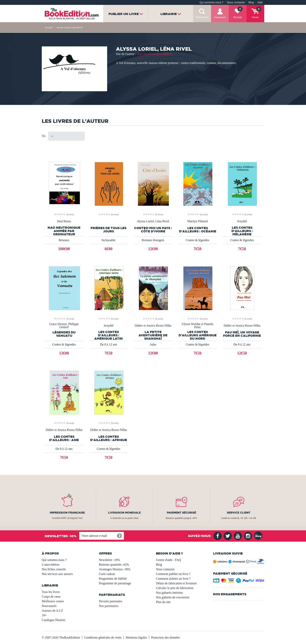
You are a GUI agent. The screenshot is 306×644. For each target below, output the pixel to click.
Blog (251, 2)
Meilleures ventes (53, 601)
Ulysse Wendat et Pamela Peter (197, 326)
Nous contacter (236, 2)
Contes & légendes (198, 240)
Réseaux (64, 240)
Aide (260, 2)
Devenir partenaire (111, 601)
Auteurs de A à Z (52, 611)
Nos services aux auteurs (57, 574)
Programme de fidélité (113, 579)
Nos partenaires (109, 606)
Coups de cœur (51, 597)
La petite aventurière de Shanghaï (153, 335)
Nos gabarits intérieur (169, 593)
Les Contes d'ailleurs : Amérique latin (109, 335)
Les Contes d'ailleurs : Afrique (109, 438)
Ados (153, 344)
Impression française (67, 513)
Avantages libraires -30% (115, 569)
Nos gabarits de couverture (173, 597)
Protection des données (165, 637)
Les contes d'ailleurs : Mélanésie (242, 231)
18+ (44, 615)
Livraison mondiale (124, 513)
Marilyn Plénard (197, 221)
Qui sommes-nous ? (211, 2)
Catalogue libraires (54, 620)
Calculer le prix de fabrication (175, 588)
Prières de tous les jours (109, 230)
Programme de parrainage (115, 583)
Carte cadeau (107, 574)
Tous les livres (51, 592)
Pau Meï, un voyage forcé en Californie (242, 334)
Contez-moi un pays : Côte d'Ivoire (153, 230)
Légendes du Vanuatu (64, 334)
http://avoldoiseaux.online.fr (155, 54)
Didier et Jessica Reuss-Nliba (153, 326)
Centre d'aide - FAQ (168, 560)
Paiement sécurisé (181, 513)
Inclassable (108, 240)
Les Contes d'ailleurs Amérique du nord (198, 335)
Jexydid (242, 221)
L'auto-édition (51, 565)
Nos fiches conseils (54, 569)
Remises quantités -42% (114, 565)
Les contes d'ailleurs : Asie (64, 438)
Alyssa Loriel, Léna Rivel (153, 221)
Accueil (49, 27)
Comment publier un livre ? (173, 574)
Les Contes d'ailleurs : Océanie (198, 230)
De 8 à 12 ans (108, 344)
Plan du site (163, 602)
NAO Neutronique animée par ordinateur (64, 231)
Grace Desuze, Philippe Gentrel (64, 326)
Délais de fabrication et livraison (176, 583)
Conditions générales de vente (103, 637)
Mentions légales (136, 637)
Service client (239, 513)
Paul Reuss (64, 221)
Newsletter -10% (109, 560)
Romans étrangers (153, 240)
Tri (44, 136)
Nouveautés (49, 606)
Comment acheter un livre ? (173, 579)
